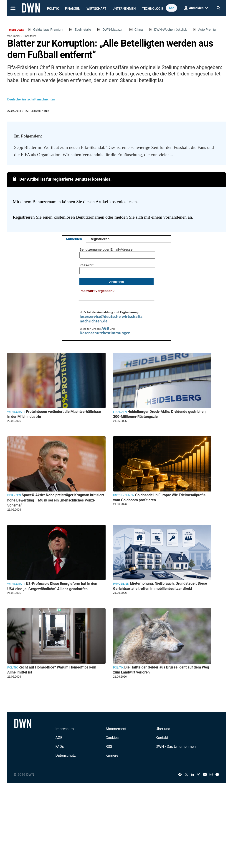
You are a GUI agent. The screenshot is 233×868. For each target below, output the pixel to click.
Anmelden (74, 239)
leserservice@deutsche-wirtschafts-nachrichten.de (112, 319)
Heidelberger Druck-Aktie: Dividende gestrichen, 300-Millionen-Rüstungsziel (160, 414)
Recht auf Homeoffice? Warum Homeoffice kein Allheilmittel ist (52, 670)
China (139, 30)
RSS (109, 747)
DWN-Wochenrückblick (171, 30)
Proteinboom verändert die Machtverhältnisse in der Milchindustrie (54, 414)
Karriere (112, 755)
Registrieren (100, 239)
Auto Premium (208, 30)
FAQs (60, 747)
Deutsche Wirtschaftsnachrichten (31, 99)
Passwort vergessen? (97, 291)
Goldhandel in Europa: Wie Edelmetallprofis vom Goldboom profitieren (159, 498)
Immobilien (121, 584)
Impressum (65, 729)
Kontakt (162, 738)
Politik (53, 9)
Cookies (112, 738)
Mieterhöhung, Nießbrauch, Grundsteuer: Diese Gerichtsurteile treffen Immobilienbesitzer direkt (160, 586)
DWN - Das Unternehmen (176, 747)
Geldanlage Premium (48, 30)
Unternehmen (124, 9)
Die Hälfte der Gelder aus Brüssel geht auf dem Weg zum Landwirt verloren (161, 670)
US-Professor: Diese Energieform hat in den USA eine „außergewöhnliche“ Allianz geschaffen (52, 586)
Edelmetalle (83, 30)
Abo (171, 8)
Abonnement (116, 729)
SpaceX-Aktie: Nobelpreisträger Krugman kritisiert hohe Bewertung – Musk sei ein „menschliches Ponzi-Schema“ (56, 500)
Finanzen (73, 9)
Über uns (163, 729)
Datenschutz (65, 755)
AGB (105, 328)
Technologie (153, 9)
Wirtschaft (96, 9)
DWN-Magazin (113, 30)
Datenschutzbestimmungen (105, 333)
